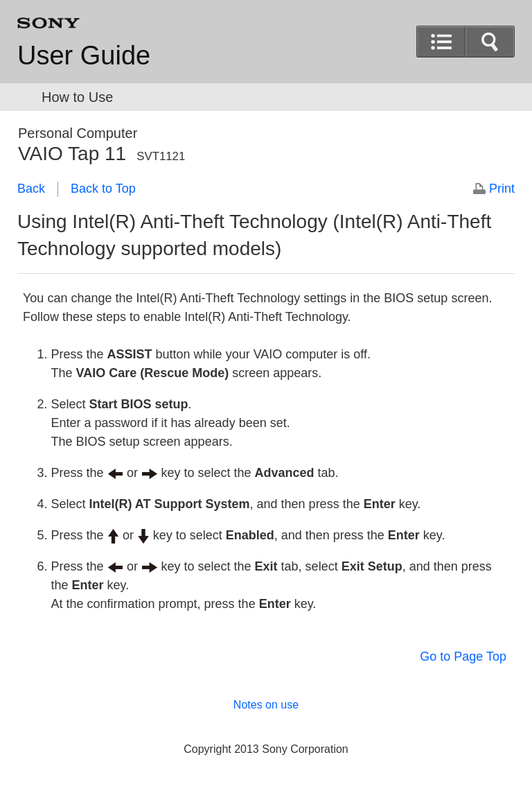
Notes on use (266, 705)
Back (31, 189)
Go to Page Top (463, 657)
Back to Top (103, 189)
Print (502, 189)
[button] (490, 42)
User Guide (84, 55)
